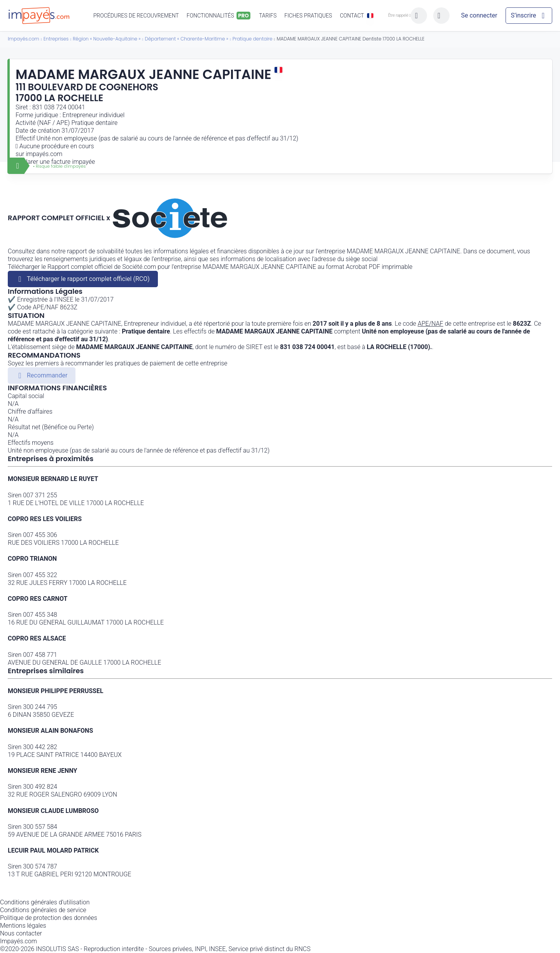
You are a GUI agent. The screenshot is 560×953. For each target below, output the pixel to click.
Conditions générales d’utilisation (45, 902)
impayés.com (44, 154)
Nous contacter (21, 933)
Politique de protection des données (49, 918)
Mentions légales (23, 926)
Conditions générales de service (43, 910)
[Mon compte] (479, 16)
